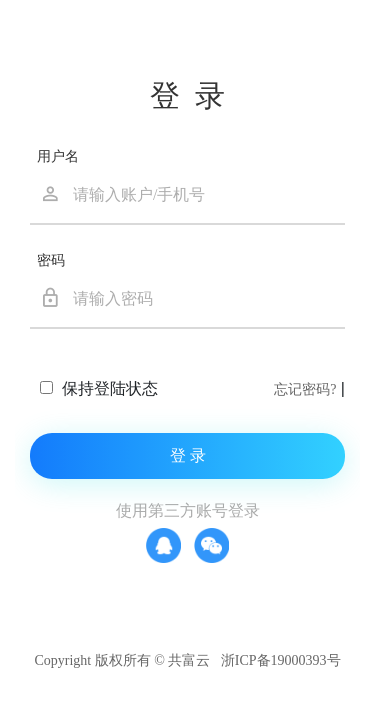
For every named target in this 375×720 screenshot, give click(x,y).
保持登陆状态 (107, 388)
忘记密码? (305, 389)
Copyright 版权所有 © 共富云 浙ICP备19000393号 (187, 660)
